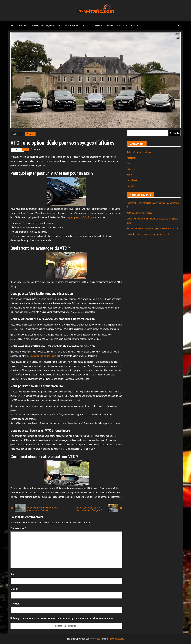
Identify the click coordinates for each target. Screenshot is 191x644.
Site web (15, 604)
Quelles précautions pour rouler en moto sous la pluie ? (42, 509)
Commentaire (18, 528)
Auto (85, 26)
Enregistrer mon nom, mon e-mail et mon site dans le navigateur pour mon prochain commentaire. (63, 618)
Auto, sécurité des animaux (139, 213)
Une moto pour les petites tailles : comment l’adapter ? (88, 509)
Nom (14, 574)
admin (37, 150)
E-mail (14, 589)
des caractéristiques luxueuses (42, 356)
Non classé (132, 180)
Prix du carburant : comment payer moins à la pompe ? (152, 229)
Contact (136, 26)
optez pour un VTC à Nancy (81, 217)
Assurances (71, 26)
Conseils (97, 26)
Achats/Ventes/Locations (46, 26)
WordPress (95, 639)
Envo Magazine (117, 639)
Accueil (23, 26)
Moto (110, 26)
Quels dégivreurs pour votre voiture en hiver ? (148, 234)
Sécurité (122, 26)
